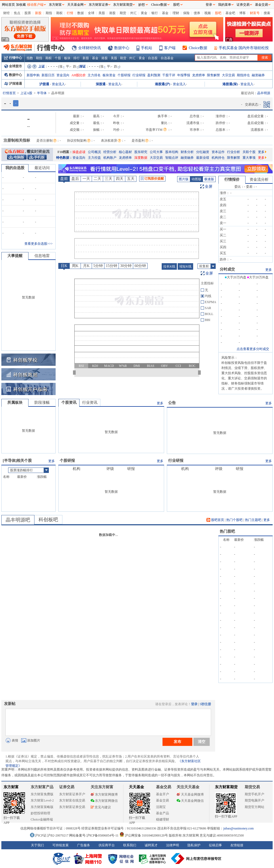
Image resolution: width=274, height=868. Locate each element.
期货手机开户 (254, 794)
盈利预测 (154, 75)
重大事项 (249, 158)
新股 (38, 13)
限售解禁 (214, 75)
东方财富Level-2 (42, 800)
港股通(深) (230, 84)
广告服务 (84, 845)
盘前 (64, 179)
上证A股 (26, 93)
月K (86, 266)
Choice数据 (198, 48)
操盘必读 (79, 152)
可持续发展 (60, 845)
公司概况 (94, 152)
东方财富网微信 (104, 801)
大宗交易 (228, 75)
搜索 (267, 13)
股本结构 (172, 152)
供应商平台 (107, 845)
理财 (176, 13)
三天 (109, 179)
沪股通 (44, 84)
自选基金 (167, 58)
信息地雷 (42, 256)
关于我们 (37, 845)
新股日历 (48, 75)
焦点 (17, 13)
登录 (194, 704)
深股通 (101, 84)
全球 (91, 13)
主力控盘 (94, 158)
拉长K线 (169, 266)
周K (75, 266)
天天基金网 (75, 5)
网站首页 (8, 5)
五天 (131, 179)
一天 (86, 179)
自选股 (153, 58)
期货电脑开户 (254, 800)
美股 (102, 13)
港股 (112, 13)
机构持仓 (218, 158)
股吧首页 (215, 520)
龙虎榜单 (199, 75)
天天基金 (136, 787)
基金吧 (230, 13)
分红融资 (203, 152)
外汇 (133, 13)
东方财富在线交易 (72, 800)
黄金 (144, 13)
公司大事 (156, 152)
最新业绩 (203, 158)
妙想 (142, 5)
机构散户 (110, 158)
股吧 (218, 13)
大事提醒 (15, 256)
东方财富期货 (226, 787)
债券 (197, 13)
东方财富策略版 (42, 807)
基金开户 (163, 794)
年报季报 (184, 75)
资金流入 (58, 84)
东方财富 (11, 787)
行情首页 (9, 93)
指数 (30, 58)
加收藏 (21, 5)
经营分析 (110, 152)
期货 (123, 13)
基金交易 (163, 800)
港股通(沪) (163, 84)
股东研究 (141, 152)
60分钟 (140, 266)
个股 (58, 58)
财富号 (255, 13)
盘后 (75, 179)
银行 (155, 13)
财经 (7, 13)
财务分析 (187, 152)
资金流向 (63, 75)
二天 (97, 179)
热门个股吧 (234, 520)
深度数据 (141, 158)
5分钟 (98, 266)
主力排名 (94, 75)
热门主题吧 (253, 520)
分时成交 (227, 269)
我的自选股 (15, 168)
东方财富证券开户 (72, 794)
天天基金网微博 (190, 794)
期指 (49, 13)
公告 (172, 403)
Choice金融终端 (42, 819)
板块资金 (109, 75)
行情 (70, 13)
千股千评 (169, 75)
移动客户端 (35, 5)
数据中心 (122, 48)
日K (64, 266)
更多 (262, 152)
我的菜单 (225, 5)
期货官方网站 (254, 807)
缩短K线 (185, 266)
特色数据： (64, 158)
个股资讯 (69, 403)
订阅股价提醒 (152, 179)
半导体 (42, 93)
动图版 (196, 179)
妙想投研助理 (40, 813)
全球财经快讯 (90, 48)
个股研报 (124, 75)
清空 (202, 742)
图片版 (184, 179)
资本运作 (218, 152)
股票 (28, 13)
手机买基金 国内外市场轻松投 (244, 48)
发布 (177, 742)
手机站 (146, 48)
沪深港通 (13, 84)
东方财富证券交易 (72, 807)
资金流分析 (259, 179)
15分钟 (111, 266)
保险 (186, 13)
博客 (243, 13)
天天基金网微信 (190, 801)
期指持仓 (243, 75)
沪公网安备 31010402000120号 (144, 835)
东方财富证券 (98, 5)
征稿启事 (215, 845)
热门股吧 (227, 531)
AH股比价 (79, 75)
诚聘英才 (151, 845)
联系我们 (130, 845)
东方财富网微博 (104, 794)
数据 (81, 13)
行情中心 (13, 58)
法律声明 (173, 845)
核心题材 (125, 152)
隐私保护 (194, 845)
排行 (77, 58)
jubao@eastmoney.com (238, 828)
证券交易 (243, 5)
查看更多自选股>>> (39, 244)
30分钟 (126, 266)
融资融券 (258, 75)
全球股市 (13, 66)
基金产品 (163, 813)
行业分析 (234, 152)
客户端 (170, 48)
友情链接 (237, 845)
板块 (67, 58)
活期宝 (161, 807)
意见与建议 (101, 807)
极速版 (209, 179)
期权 (59, 13)
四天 (120, 179)
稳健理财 (163, 819)
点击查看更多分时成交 (253, 349)
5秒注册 (205, 704)
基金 (165, 13)
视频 (208, 13)
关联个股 (249, 152)
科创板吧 (48, 520)
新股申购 (33, 75)
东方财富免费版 (42, 794)
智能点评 (172, 158)
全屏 (209, 187)
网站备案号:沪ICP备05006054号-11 (94, 835)
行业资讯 (90, 403)
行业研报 (139, 75)
